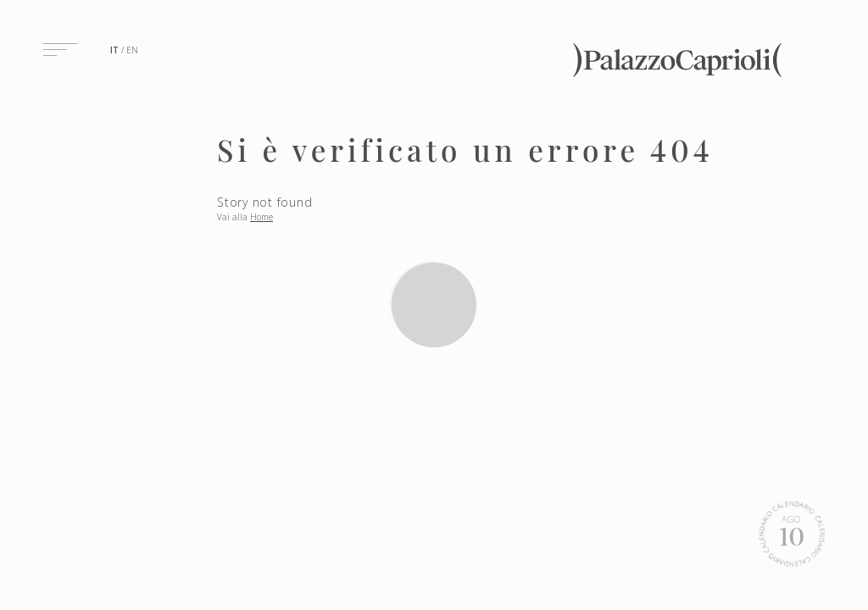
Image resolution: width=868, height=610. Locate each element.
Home (262, 217)
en (132, 50)
